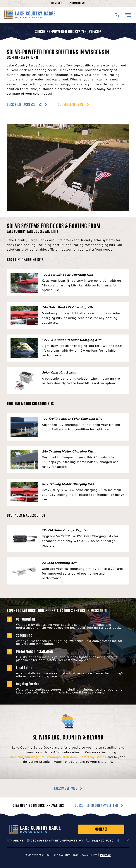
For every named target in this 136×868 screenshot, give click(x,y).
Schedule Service (73, 104)
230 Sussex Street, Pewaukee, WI (55, 840)
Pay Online (15, 841)
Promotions (77, 3)
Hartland (17, 757)
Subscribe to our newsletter (99, 806)
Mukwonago (51, 757)
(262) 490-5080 (100, 840)
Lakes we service (68, 788)
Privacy (105, 855)
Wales (101, 757)
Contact (57, 3)
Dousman (70, 757)
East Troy (87, 757)
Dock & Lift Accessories (27, 104)
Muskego (33, 757)
